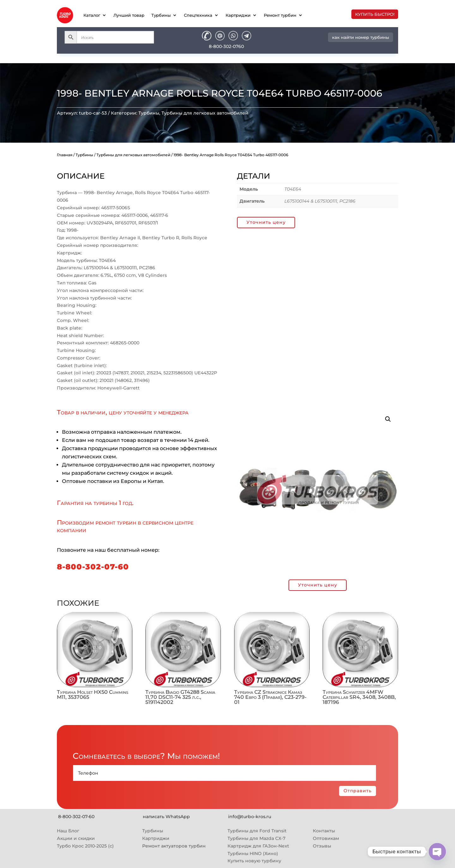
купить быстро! (375, 14)
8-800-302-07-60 (93, 567)
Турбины (161, 15)
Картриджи (238, 15)
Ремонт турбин (280, 15)
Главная (65, 155)
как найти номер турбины (361, 37)
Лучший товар (129, 15)
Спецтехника (198, 15)
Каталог (92, 15)
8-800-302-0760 (226, 46)
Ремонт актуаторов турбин (174, 846)
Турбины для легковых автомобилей (205, 113)
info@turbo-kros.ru (250, 817)
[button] (388, 419)
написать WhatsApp (166, 817)
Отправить (358, 791)
